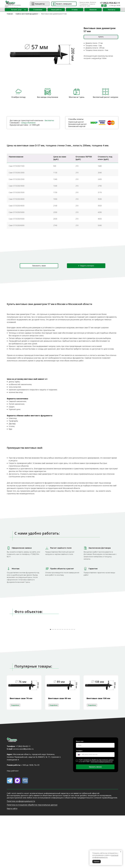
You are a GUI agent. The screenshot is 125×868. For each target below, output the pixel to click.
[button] (16, 10)
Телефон (79, 803)
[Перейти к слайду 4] (56, 682)
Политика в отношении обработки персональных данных (32, 857)
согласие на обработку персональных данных (98, 812)
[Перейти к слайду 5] (57, 682)
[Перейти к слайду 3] (54, 682)
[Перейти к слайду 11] (68, 682)
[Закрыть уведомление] (121, 852)
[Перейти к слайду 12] (69, 682)
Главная (10, 14)
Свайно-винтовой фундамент (27, 14)
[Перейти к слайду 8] (62, 682)
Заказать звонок (95, 820)
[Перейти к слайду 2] (52, 682)
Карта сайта (12, 861)
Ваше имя (80, 794)
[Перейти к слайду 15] (75, 682)
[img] (33, 4)
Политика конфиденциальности (21, 854)
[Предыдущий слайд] (16, 653)
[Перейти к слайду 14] (73, 682)
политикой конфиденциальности (102, 814)
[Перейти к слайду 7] (61, 682)
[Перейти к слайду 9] (64, 682)
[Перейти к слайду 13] (71, 682)
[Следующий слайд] (109, 653)
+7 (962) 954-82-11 (110, 3)
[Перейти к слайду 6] (59, 682)
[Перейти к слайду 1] (50, 682)
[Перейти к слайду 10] (66, 682)
